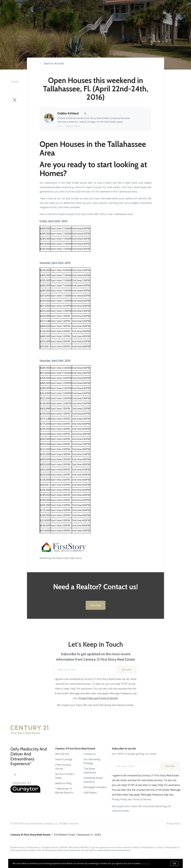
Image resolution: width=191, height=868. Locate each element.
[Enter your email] (87, 670)
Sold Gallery (90, 792)
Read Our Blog (63, 783)
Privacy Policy (173, 823)
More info (146, 863)
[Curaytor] (25, 792)
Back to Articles (54, 63)
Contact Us (90, 754)
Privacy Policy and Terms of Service (98, 698)
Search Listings (64, 759)
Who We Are (62, 754)
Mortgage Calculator (95, 787)
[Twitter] (15, 775)
